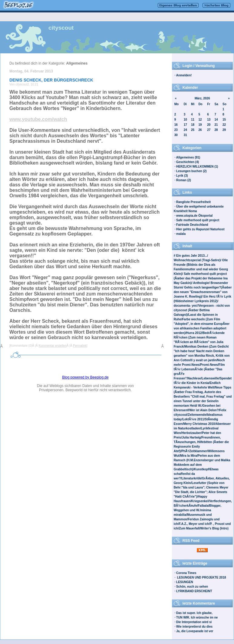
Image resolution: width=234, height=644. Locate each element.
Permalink (80, 346)
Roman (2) (184, 180)
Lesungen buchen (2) (191, 171)
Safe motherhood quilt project (198, 220)
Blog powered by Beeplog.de (85, 377)
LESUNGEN (185, 582)
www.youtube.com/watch (38, 119)
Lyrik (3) (182, 176)
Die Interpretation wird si (194, 622)
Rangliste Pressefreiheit (193, 202)
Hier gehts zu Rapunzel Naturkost (200, 229)
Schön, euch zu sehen (192, 587)
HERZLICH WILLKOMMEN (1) (197, 167)
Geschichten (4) (188, 162)
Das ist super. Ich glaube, (194, 613)
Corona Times (186, 573)
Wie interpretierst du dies (194, 627)
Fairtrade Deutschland (192, 225)
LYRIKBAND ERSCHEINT (194, 591)
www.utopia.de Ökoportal (194, 216)
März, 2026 (202, 98)
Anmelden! (184, 75)
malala (181, 234)
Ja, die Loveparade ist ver (195, 631)
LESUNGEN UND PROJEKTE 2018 (201, 577)
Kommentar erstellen (53, 346)
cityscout (61, 28)
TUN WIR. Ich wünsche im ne (197, 617)
